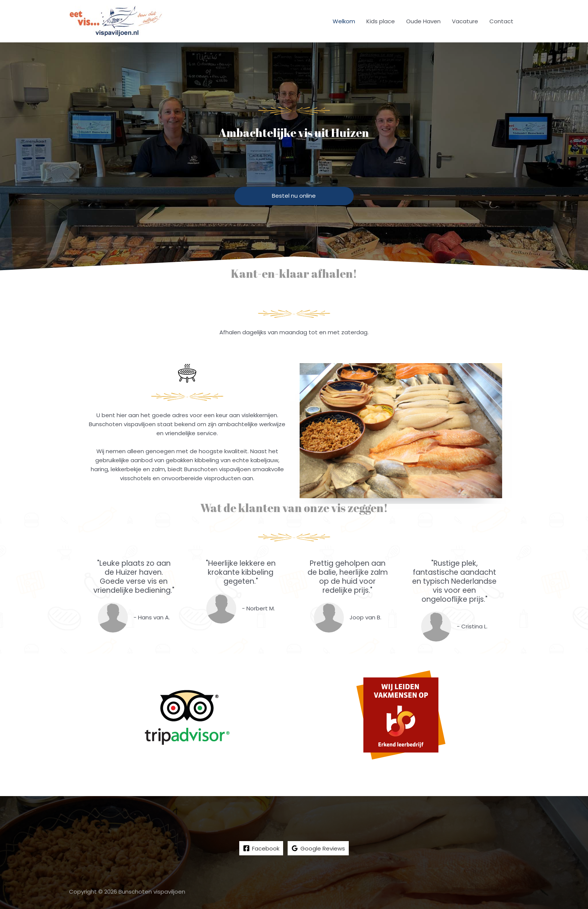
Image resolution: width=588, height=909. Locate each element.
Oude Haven (423, 21)
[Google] (318, 849)
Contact (501, 21)
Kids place (381, 21)
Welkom (344, 21)
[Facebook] (261, 849)
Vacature (465, 21)
